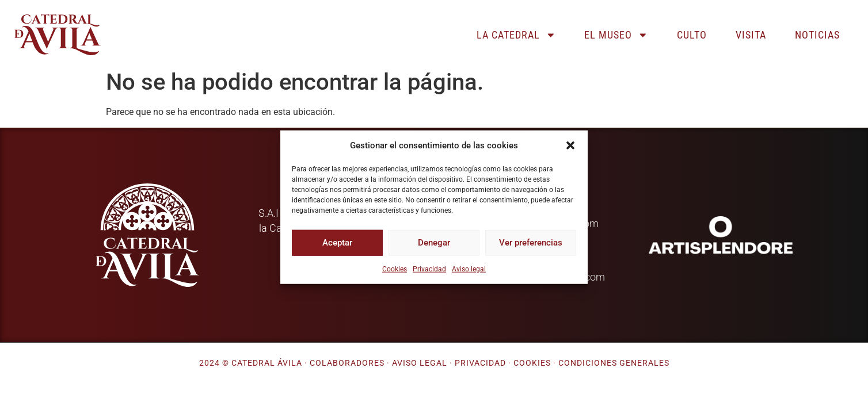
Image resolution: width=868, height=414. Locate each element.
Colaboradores (347, 363)
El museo (616, 35)
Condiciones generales (614, 363)
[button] (570, 145)
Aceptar (337, 243)
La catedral (516, 35)
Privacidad (429, 269)
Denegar (434, 243)
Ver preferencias (531, 243)
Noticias (817, 35)
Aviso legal (469, 269)
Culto (692, 35)
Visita (751, 35)
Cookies (395, 269)
